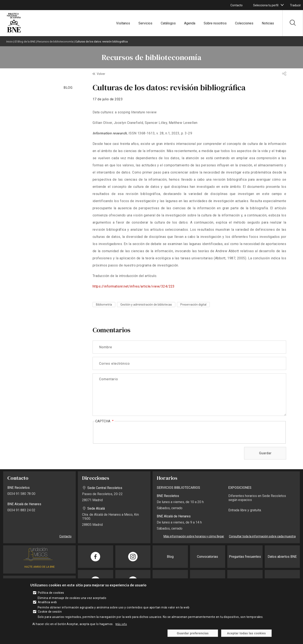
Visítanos (123, 23)
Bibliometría (104, 305)
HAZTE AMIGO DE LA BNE (40, 567)
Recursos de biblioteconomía (55, 42)
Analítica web (47, 602)
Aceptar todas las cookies (247, 633)
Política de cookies (51, 593)
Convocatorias (207, 557)
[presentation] (127, 433)
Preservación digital (193, 305)
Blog (170, 557)
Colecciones (244, 23)
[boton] (282, 5)
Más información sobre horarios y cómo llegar (194, 536)
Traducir (295, 5)
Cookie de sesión (50, 612)
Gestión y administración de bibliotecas (146, 305)
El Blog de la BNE (25, 42)
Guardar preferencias (193, 633)
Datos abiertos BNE (282, 557)
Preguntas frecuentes (245, 557)
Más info (121, 624)
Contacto (237, 5)
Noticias (268, 23)
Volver (101, 74)
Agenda (190, 23)
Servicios (145, 23)
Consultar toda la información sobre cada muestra (262, 536)
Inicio (10, 42)
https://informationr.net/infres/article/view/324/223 (134, 286)
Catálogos (168, 23)
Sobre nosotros (215, 23)
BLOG (68, 88)
